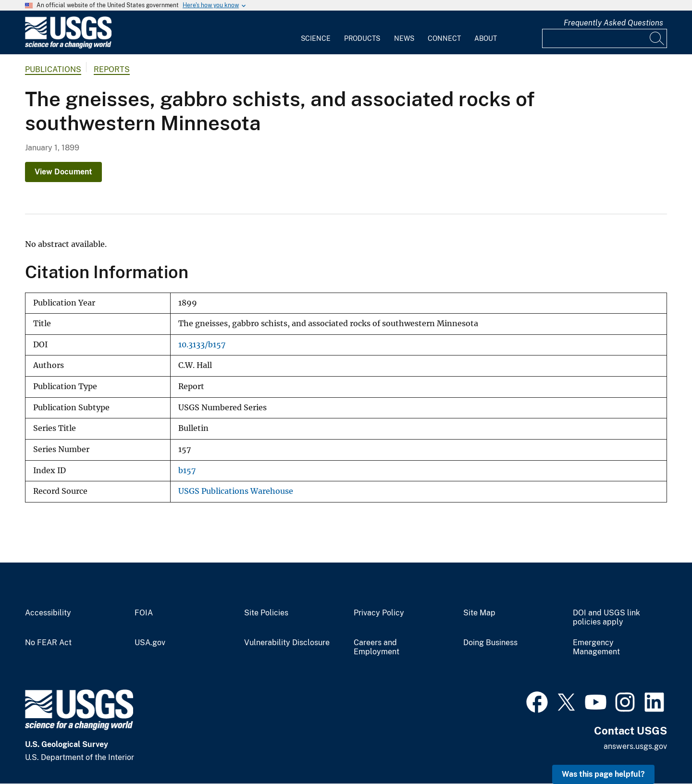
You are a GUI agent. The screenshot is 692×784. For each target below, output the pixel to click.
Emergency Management (596, 647)
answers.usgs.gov (635, 746)
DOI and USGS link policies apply (606, 618)
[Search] (657, 38)
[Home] (68, 46)
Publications (53, 69)
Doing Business (490, 643)
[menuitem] (316, 33)
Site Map (479, 613)
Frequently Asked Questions (613, 23)
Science (316, 38)
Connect (444, 38)
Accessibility (48, 613)
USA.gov (150, 643)
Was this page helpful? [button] (603, 774)
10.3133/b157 (202, 345)
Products (362, 38)
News (404, 38)
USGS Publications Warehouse (236, 491)
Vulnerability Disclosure (287, 643)
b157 (187, 471)
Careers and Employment (377, 647)
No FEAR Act (48, 643)
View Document (63, 172)
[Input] (605, 38)
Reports (112, 69)
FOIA (144, 613)
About (486, 38)
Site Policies (266, 613)
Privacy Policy (379, 613)
